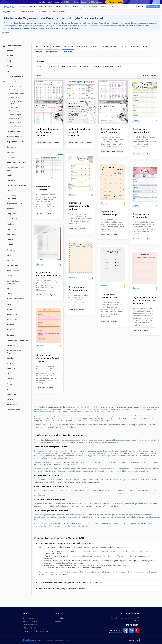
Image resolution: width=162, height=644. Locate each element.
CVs (8, 191)
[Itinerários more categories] (4, 250)
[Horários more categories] (4, 379)
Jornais (10, 255)
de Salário (134, 46)
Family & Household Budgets (16, 102)
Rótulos (10, 260)
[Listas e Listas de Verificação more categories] (4, 281)
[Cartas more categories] (4, 276)
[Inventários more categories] (4, 235)
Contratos (11, 180)
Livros (9, 71)
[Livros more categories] (4, 71)
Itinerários (11, 250)
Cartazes (10, 335)
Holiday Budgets (15, 107)
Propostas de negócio (15, 142)
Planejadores (12, 319)
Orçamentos (12, 81)
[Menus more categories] (4, 294)
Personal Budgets (15, 115)
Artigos (10, 61)
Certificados (11, 157)
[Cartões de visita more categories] (4, 132)
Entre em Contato (60, 621)
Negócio (32, 6)
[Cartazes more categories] (4, 335)
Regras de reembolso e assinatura (35, 631)
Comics (10, 175)
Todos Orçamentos (42, 46)
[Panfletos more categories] (4, 209)
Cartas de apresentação (16, 185)
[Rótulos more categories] (4, 261)
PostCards (11, 330)
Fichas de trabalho (14, 410)
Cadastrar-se (153, 6)
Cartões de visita (13, 131)
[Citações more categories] (4, 358)
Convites (10, 240)
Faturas (10, 245)
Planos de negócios (14, 137)
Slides (9, 389)
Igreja (41, 6)
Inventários (11, 234)
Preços (76, 6)
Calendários (11, 147)
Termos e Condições (30, 621)
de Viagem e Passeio (53, 52)
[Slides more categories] (4, 389)
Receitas (10, 363)
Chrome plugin (60, 618)
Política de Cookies (29, 628)
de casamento (68, 52)
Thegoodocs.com (9, 12)
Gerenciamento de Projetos (14, 352)
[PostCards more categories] (4, 330)
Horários (10, 379)
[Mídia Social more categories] (4, 395)
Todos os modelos (12, 46)
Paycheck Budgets (15, 111)
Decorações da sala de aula (16, 169)
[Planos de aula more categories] (4, 266)
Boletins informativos (15, 299)
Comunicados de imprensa (17, 340)
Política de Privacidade (31, 625)
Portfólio (10, 325)
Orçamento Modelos (27, 12)
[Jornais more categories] (4, 255)
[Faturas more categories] (4, 245)
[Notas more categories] (4, 309)
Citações (10, 358)
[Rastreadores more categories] (4, 405)
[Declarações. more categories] (4, 400)
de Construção (82, 46)
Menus (9, 294)
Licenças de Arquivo (30, 618)
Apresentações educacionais (13, 197)
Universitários (69, 46)
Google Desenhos (13, 214)
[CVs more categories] (4, 191)
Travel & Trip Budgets (16, 122)
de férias (124, 46)
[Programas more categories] (4, 346)
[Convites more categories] (4, 240)
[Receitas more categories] (4, 363)
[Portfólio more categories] (4, 325)
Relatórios (11, 368)
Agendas (10, 50)
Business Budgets (15, 86)
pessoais (145, 46)
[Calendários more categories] (4, 147)
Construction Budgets (16, 94)
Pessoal (59, 6)
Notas (9, 309)
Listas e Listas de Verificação (13, 282)
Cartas (9, 276)
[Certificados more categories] (4, 158)
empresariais (56, 46)
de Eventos (94, 46)
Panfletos (10, 209)
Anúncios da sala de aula (17, 162)
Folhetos (10, 66)
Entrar (141, 6)
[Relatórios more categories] (4, 369)
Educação (49, 6)
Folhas (9, 384)
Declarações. (12, 399)
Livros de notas (13, 219)
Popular (154, 75)
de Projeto (39, 52)
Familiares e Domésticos (110, 46)
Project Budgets (14, 118)
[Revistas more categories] (4, 289)
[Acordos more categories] (4, 56)
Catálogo (10, 152)
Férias (67, 6)
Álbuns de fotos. (13, 314)
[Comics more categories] (4, 175)
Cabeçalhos (11, 229)
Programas (11, 345)
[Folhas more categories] (4, 384)
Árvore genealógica (14, 203)
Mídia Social (11, 394)
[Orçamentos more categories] (4, 82)
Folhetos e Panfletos (15, 76)
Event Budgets (14, 97)
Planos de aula (12, 265)
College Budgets (14, 90)
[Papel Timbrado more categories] (4, 271)
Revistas (10, 288)
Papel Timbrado (13, 271)
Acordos (10, 56)
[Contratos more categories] (4, 181)
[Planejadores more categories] (4, 320)
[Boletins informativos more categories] (4, 299)
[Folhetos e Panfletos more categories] (4, 77)
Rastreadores (12, 405)
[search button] (112, 7)
